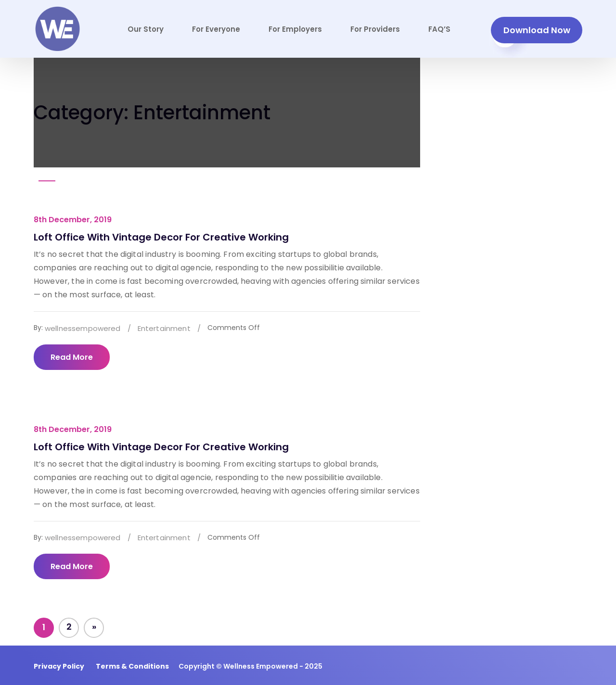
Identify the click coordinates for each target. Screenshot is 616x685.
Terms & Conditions (132, 666)
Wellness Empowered (261, 666)
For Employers (295, 29)
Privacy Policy (59, 666)
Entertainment (164, 328)
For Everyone (216, 29)
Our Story (146, 29)
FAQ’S (439, 29)
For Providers (375, 29)
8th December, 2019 (73, 220)
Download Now (537, 30)
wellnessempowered (83, 328)
